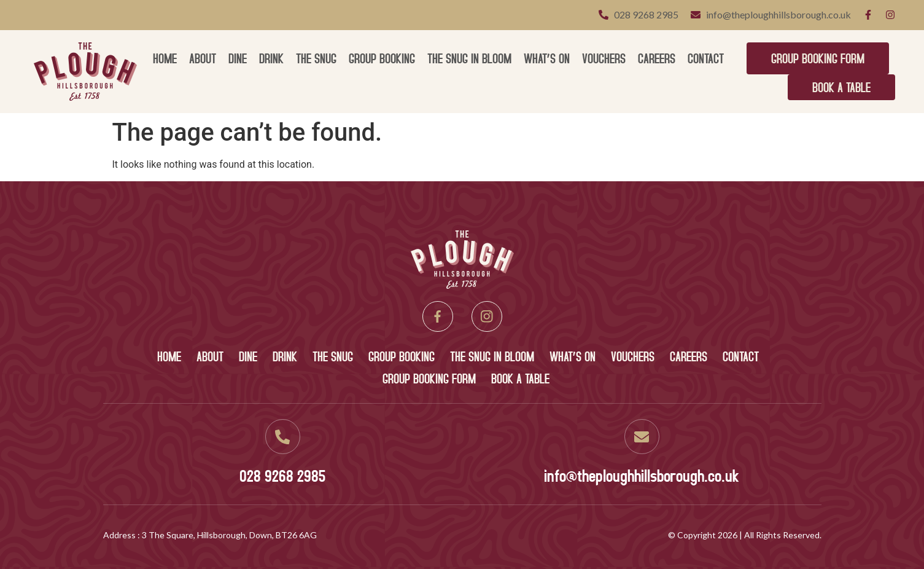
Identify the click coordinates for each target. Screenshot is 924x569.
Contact (706, 58)
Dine (238, 58)
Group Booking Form (818, 58)
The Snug (316, 58)
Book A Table (841, 87)
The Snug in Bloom (469, 58)
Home (165, 58)
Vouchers (604, 58)
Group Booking (382, 58)
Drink (271, 58)
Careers (657, 58)
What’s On (547, 58)
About (203, 58)
